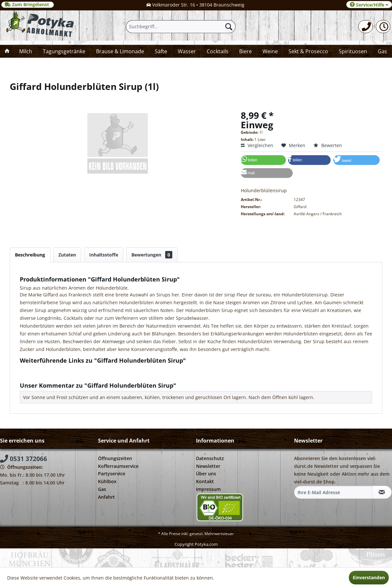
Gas (102, 489)
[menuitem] (366, 27)
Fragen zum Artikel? (44, 369)
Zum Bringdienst (28, 5)
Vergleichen (257, 145)
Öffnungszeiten (115, 458)
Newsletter (208, 466)
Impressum (208, 489)
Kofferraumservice (118, 466)
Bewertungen (152, 255)
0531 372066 (24, 459)
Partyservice (112, 474)
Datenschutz (210, 458)
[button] (263, 160)
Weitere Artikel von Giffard (51, 375)
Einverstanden (369, 577)
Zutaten (67, 255)
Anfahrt (106, 497)
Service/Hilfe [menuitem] (369, 5)
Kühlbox (107, 481)
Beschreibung (30, 255)
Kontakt (205, 481)
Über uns (206, 474)
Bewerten (328, 145)
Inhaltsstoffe (104, 255)
